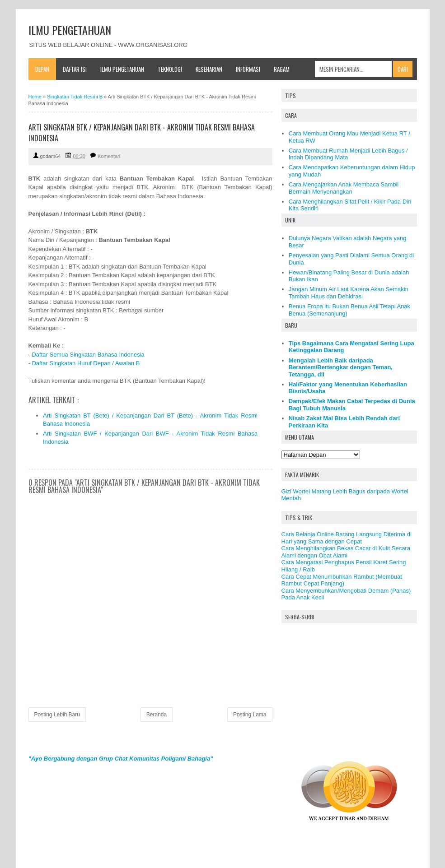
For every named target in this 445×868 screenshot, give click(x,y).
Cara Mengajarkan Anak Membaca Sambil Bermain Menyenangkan (344, 188)
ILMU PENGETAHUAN (70, 30)
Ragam (282, 69)
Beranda (157, 715)
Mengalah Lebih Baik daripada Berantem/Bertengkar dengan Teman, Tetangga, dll (341, 367)
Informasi (248, 69)
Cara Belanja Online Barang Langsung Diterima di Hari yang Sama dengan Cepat (347, 538)
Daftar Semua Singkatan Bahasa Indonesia (88, 355)
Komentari (109, 156)
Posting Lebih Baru (57, 715)
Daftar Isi (75, 69)
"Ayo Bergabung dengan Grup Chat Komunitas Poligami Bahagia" (121, 759)
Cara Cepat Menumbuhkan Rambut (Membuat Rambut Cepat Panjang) (342, 580)
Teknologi (170, 69)
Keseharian (209, 69)
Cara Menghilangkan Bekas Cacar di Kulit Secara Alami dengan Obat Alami (346, 552)
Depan (42, 69)
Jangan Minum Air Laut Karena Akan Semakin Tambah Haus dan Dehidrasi (349, 293)
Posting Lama (250, 715)
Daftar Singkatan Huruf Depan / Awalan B (86, 363)
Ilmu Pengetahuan (122, 69)
